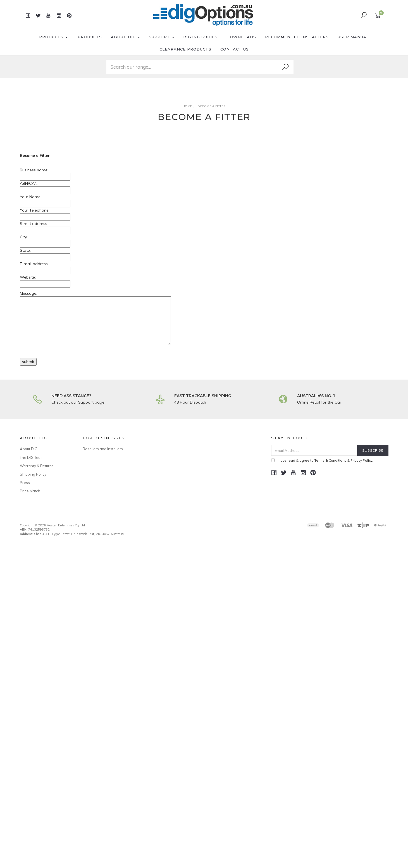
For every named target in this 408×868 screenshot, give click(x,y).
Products (53, 37)
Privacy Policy (361, 460)
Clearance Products (185, 49)
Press (25, 483)
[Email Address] (314, 450)
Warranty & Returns (37, 466)
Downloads (241, 37)
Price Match (30, 491)
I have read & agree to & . (322, 460)
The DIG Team (32, 457)
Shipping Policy (33, 474)
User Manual (353, 37)
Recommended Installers (297, 37)
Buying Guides (200, 37)
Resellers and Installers (103, 449)
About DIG (125, 37)
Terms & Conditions (330, 460)
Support (162, 37)
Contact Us (235, 49)
